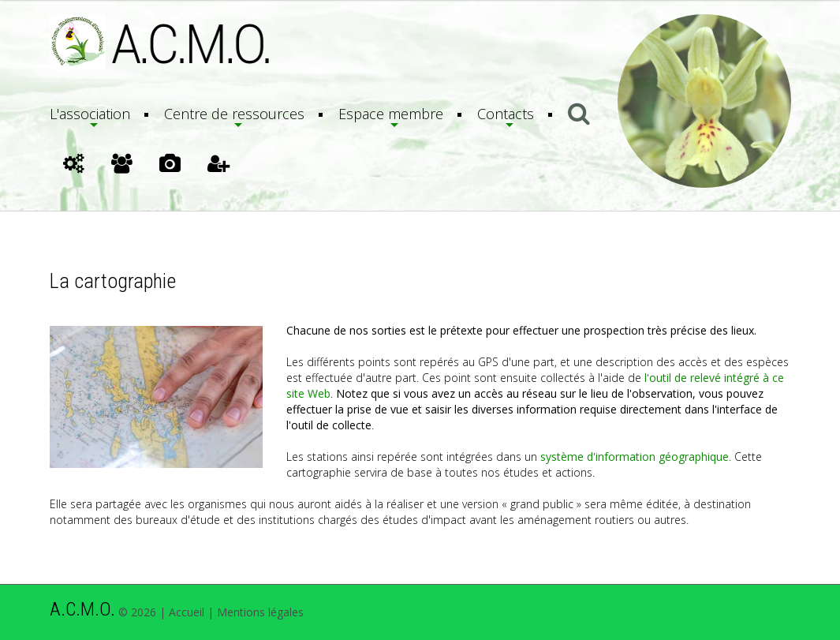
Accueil (187, 612)
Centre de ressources (234, 114)
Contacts (506, 114)
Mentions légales (260, 612)
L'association (90, 114)
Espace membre (391, 114)
